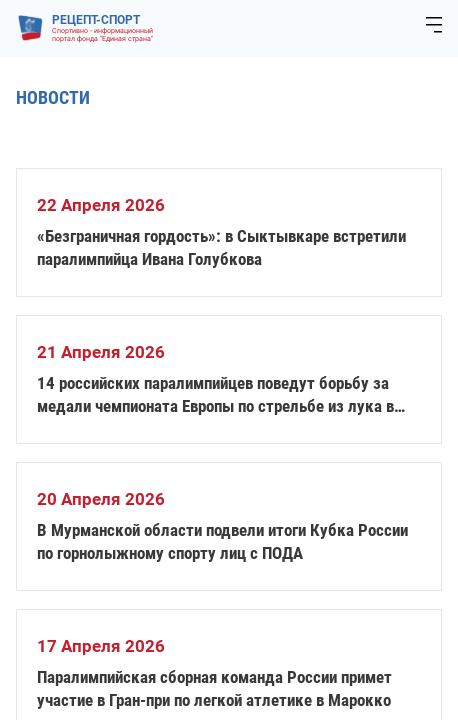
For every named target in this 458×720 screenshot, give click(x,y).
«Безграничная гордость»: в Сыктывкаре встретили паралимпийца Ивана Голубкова (221, 247)
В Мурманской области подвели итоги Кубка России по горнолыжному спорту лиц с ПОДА (222, 541)
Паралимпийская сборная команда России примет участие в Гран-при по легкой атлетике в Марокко (214, 688)
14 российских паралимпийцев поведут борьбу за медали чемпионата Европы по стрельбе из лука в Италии (215, 395)
